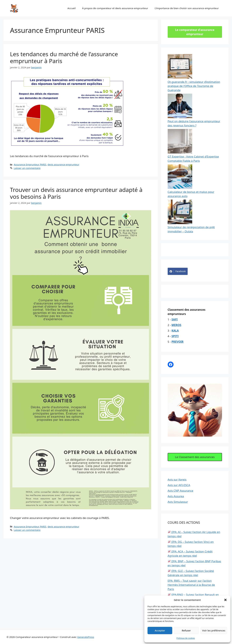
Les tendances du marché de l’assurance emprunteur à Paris (64, 57)
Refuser (186, 630)
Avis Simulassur (178, 502)
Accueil (71, 8)
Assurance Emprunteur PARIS (30, 165)
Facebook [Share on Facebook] (178, 271)
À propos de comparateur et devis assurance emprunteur (115, 8)
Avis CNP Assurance (181, 491)
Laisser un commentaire (27, 168)
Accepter (160, 630)
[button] (225, 600)
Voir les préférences (214, 630)
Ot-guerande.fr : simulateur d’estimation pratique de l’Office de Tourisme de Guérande (194, 86)
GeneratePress (86, 637)
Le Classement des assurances (195, 457)
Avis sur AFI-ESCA (179, 485)
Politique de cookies (186, 638)
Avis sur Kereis (177, 479)
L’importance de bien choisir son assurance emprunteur (187, 8)
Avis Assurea (176, 496)
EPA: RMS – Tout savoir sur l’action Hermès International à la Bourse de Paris (191, 585)
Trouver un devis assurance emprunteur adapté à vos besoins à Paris (76, 193)
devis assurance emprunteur (63, 165)
